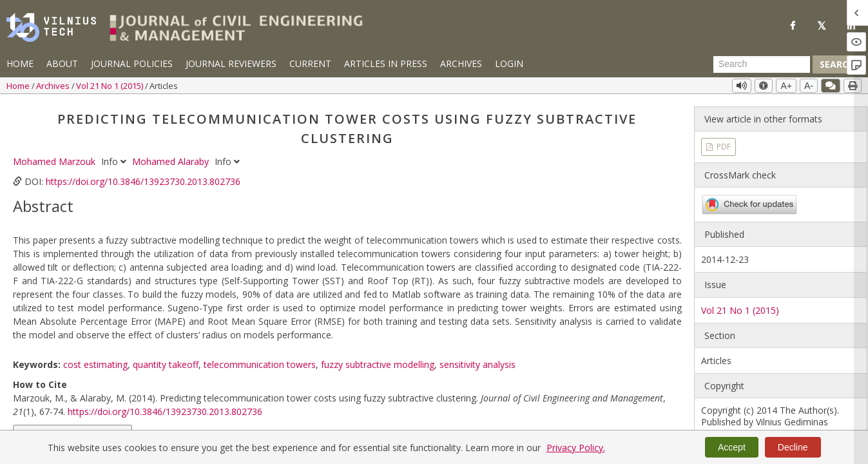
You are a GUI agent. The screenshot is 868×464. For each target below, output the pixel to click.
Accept (732, 447)
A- (809, 86)
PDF (723, 147)
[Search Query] (762, 64)
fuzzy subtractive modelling (378, 364)
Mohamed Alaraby (172, 161)
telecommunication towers (260, 364)
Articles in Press (386, 63)
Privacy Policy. (576, 448)
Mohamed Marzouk (55, 161)
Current (310, 63)
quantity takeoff (166, 364)
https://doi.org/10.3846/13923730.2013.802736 (143, 181)
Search (837, 64)
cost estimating (95, 364)
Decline (793, 447)
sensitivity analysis (477, 364)
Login (509, 63)
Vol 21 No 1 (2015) (111, 86)
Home (20, 63)
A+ (786, 86)
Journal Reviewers (231, 63)
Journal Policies (132, 63)
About (62, 63)
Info (115, 161)
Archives (461, 63)
